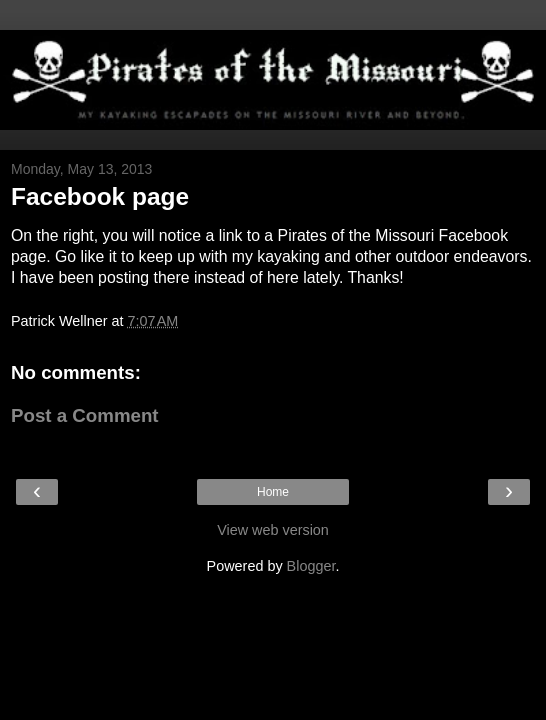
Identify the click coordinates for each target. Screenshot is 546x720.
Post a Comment (85, 415)
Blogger (311, 566)
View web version (273, 530)
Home (273, 492)
